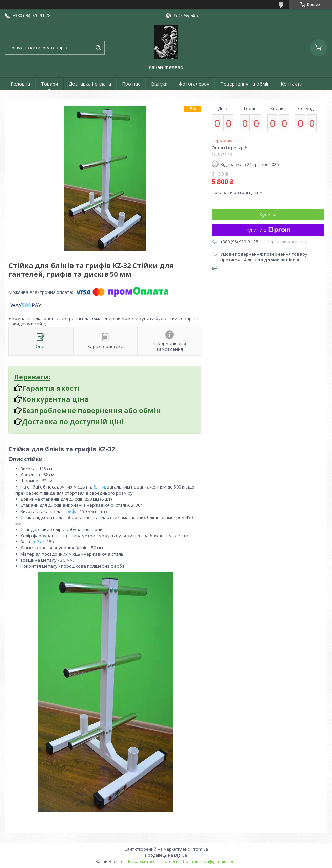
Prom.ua (200, 849)
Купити (268, 214)
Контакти (292, 84)
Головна (20, 84)
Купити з (268, 230)
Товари (49, 84)
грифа (71, 511)
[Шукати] (98, 48)
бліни (99, 487)
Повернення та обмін (245, 84)
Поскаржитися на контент (152, 861)
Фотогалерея (194, 84)
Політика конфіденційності (210, 861)
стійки (38, 542)
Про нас (131, 84)
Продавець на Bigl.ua (166, 855)
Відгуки (159, 84)
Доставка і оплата (90, 84)
